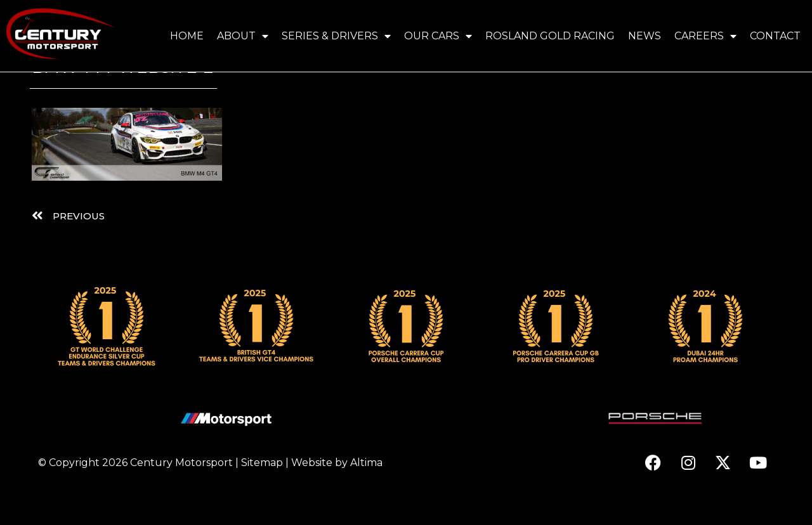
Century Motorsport (181, 496)
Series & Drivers (336, 36)
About (243, 36)
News (645, 36)
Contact (775, 36)
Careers (705, 36)
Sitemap (262, 496)
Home (187, 36)
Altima (366, 496)
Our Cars (438, 36)
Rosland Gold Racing (550, 36)
